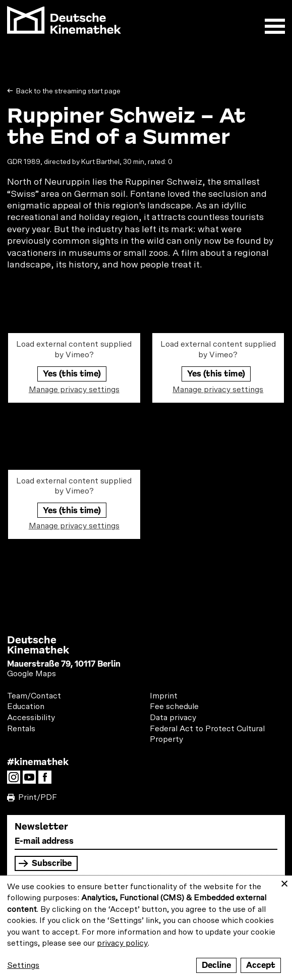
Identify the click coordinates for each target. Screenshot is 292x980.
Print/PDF (38, 797)
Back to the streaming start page (68, 91)
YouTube (32, 780)
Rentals (21, 729)
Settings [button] (23, 965)
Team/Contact (34, 696)
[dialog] (146, 928)
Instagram (16, 780)
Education (26, 706)
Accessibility (31, 718)
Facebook (47, 780)
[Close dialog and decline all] (284, 882)
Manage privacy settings (74, 390)
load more (146, 606)
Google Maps (32, 674)
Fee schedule (174, 706)
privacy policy (122, 943)
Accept (261, 965)
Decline (216, 965)
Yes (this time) (72, 374)
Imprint (164, 696)
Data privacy (173, 718)
